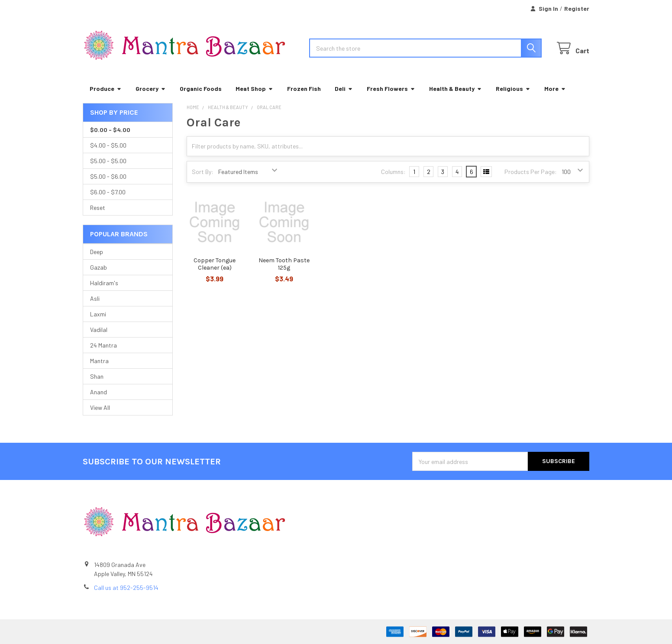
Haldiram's (104, 283)
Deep (97, 252)
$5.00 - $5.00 (108, 161)
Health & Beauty (456, 89)
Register (577, 8)
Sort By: (203, 172)
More (555, 89)
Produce (106, 89)
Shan (97, 376)
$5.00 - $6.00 (108, 176)
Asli (95, 298)
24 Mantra (103, 345)
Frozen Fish (304, 89)
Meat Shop (254, 89)
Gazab (99, 267)
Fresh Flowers (391, 89)
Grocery (151, 89)
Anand (99, 392)
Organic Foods (201, 89)
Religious (513, 89)
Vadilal (99, 330)
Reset (98, 208)
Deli (344, 89)
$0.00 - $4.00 (110, 130)
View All (100, 407)
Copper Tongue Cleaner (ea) (215, 264)
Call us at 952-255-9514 (126, 588)
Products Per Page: (531, 172)
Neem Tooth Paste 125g (284, 264)
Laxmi (98, 314)
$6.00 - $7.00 (108, 192)
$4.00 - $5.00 (108, 145)
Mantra (99, 361)
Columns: (393, 172)
